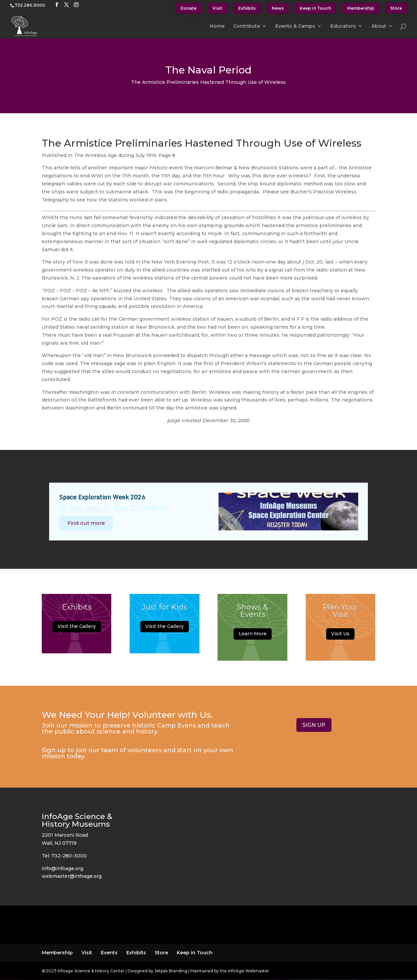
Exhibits (247, 8)
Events (109, 953)
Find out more (86, 523)
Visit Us (340, 637)
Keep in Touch (315, 8)
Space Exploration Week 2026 (102, 497)
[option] (209, 512)
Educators (343, 26)
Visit (217, 8)
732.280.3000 (30, 5)
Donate (188, 8)
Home (217, 26)
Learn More (253, 637)
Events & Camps (295, 26)
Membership (361, 8)
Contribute (247, 26)
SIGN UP (314, 725)
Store (396, 8)
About (379, 26)
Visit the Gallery (77, 630)
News (278, 8)
